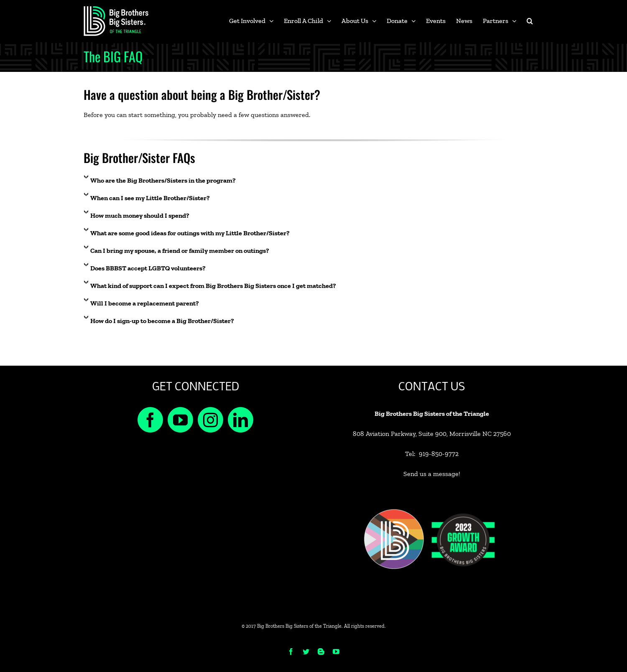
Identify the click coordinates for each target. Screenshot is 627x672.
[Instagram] (210, 420)
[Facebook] (150, 420)
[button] (530, 21)
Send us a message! (432, 474)
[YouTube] (180, 420)
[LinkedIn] (241, 420)
